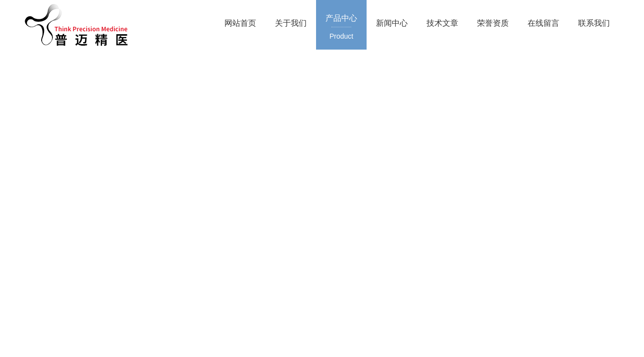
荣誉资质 (493, 23)
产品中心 (341, 28)
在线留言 (543, 23)
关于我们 (291, 23)
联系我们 (594, 23)
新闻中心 (392, 23)
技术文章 (442, 23)
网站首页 (240, 23)
